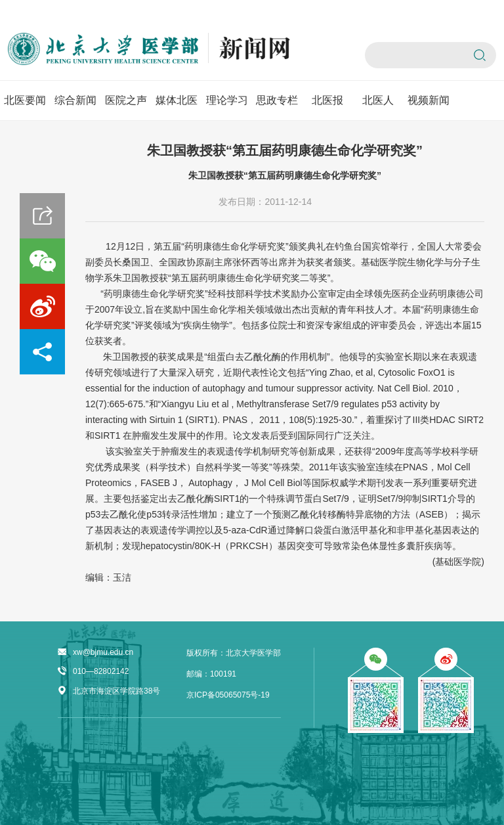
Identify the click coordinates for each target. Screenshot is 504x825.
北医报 (327, 100)
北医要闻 (25, 100)
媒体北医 (177, 100)
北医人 (378, 100)
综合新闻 (75, 100)
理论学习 (227, 100)
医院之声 (126, 100)
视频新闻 (429, 100)
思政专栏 (277, 100)
